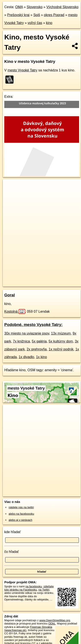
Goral (10, 295)
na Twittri (44, 590)
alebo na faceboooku (21, 514)
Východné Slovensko (62, 7)
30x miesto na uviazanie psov (27, 333)
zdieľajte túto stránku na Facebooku (29, 588)
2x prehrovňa (37, 349)
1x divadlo (26, 357)
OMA (19, 7)
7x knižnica (21, 341)
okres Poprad (54, 15)
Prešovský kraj (18, 15)
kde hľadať (13, 532)
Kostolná (15, 311)
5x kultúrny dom (61, 341)
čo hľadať (12, 552)
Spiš (37, 15)
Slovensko (35, 7)
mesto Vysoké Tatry (22, 70)
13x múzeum (61, 333)
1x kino (42, 357)
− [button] (10, 193)
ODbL (52, 624)
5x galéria (39, 341)
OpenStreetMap (34, 280)
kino (49, 23)
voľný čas (35, 23)
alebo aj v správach (20, 520)
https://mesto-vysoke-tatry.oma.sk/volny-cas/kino (31, 283)
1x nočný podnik (61, 349)
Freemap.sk (57, 280)
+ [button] (10, 187)
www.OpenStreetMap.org (55, 620)
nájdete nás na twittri (21, 507)
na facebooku (34, 586)
